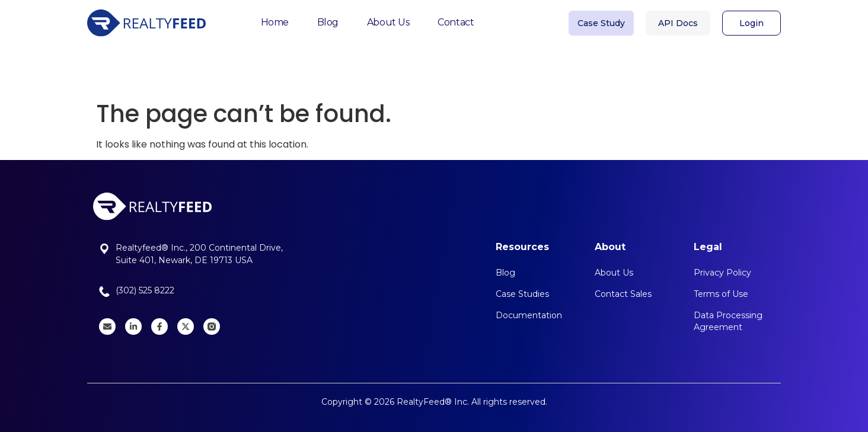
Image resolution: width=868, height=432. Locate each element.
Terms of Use (721, 294)
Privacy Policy (722, 273)
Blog (328, 19)
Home (275, 19)
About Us (388, 19)
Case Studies (522, 294)
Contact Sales (623, 294)
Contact (456, 19)
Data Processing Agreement (728, 321)
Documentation (529, 315)
